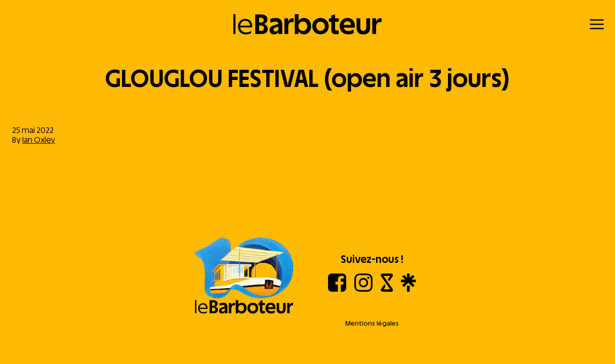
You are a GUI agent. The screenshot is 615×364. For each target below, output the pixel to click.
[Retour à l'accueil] (307, 24)
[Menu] (597, 24)
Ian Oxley (39, 140)
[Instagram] (363, 289)
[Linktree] (408, 289)
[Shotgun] (387, 289)
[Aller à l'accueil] (244, 277)
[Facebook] (337, 289)
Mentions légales (372, 323)
